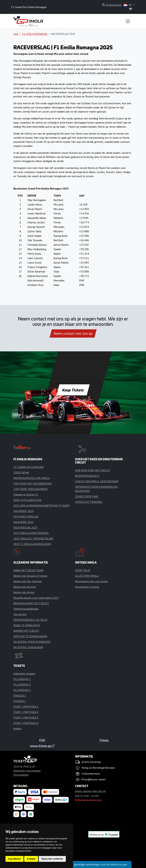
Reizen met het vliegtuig (28, 581)
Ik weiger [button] (31, 859)
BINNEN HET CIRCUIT (26, 631)
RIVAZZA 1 (20, 695)
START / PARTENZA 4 (26, 723)
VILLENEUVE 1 (22, 679)
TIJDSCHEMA (21, 472)
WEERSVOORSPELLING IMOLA (32, 478)
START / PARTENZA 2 (26, 712)
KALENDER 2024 (23, 511)
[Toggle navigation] (128, 21)
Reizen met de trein (25, 587)
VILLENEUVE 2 (22, 685)
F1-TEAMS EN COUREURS (29, 467)
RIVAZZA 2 (20, 701)
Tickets (104, 740)
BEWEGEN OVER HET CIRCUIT (31, 603)
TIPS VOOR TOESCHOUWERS (31, 489)
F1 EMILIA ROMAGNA (35, 34)
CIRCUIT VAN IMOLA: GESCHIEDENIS (97, 481)
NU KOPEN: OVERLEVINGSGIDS (32, 642)
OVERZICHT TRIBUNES (89, 502)
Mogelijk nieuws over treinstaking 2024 (36, 598)
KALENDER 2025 (23, 522)
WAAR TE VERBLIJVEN (27, 625)
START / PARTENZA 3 (26, 717)
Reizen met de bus (24, 592)
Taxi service (20, 614)
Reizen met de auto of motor (30, 576)
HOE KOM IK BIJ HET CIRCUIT (93, 470)
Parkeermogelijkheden (26, 609)
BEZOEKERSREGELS (87, 476)
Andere (17, 728)
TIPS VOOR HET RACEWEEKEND (33, 483)
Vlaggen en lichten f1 (26, 494)
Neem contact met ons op (73, 333)
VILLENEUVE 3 (22, 690)
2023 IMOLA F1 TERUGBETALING (33, 538)
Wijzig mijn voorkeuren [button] (52, 859)
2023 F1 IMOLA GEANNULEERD (32, 544)
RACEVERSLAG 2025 (25, 527)
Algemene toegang (24, 674)
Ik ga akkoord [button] (14, 859)
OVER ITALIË (83, 570)
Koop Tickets (73, 390)
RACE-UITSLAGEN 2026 (27, 500)
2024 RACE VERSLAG (26, 516)
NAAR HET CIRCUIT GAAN (28, 570)
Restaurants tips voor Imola (91, 581)
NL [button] (128, 5)
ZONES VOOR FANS (87, 496)
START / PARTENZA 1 (26, 706)
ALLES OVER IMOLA (87, 576)
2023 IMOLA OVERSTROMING (31, 533)
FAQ (42, 740)
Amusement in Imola (87, 587)
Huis (16, 34)
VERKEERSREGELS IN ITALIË (30, 620)
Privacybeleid (21, 775)
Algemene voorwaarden (27, 771)
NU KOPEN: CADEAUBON (28, 647)
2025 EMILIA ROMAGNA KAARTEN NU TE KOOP (41, 505)
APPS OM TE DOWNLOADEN (30, 636)
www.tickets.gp (42, 746)
